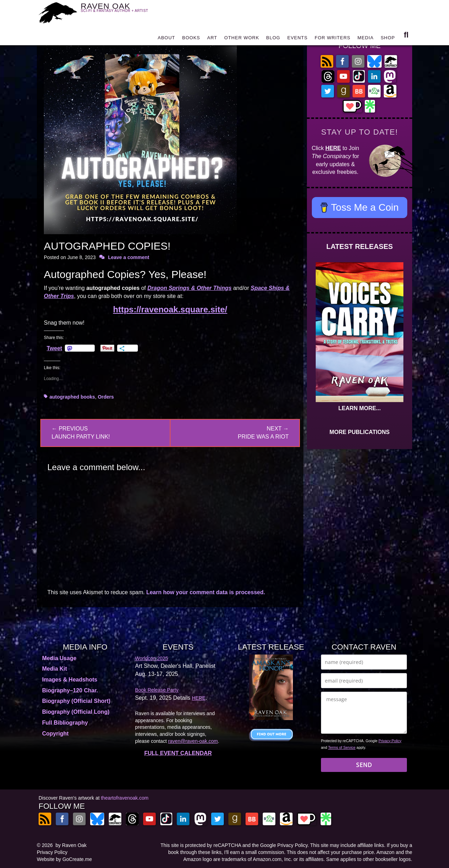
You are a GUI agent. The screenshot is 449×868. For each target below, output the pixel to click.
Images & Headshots (70, 680)
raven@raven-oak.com (193, 741)
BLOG (273, 39)
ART (212, 39)
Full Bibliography (65, 723)
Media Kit (55, 669)
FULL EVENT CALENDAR (178, 753)
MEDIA (366, 39)
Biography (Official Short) (76, 701)
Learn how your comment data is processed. (206, 592)
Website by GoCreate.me (64, 859)
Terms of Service (342, 747)
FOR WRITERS (333, 39)
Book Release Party (157, 690)
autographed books (72, 397)
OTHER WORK (242, 39)
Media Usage (59, 658)
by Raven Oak (71, 845)
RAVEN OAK (125, 11)
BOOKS (191, 39)
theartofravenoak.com (125, 798)
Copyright (55, 734)
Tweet (54, 348)
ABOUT (166, 39)
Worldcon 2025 (152, 658)
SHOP (388, 39)
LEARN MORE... (360, 408)
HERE (333, 148)
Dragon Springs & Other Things (189, 288)
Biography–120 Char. (70, 690)
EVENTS (297, 39)
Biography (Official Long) (76, 712)
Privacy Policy (390, 741)
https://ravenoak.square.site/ (170, 309)
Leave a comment (129, 257)
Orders (106, 397)
